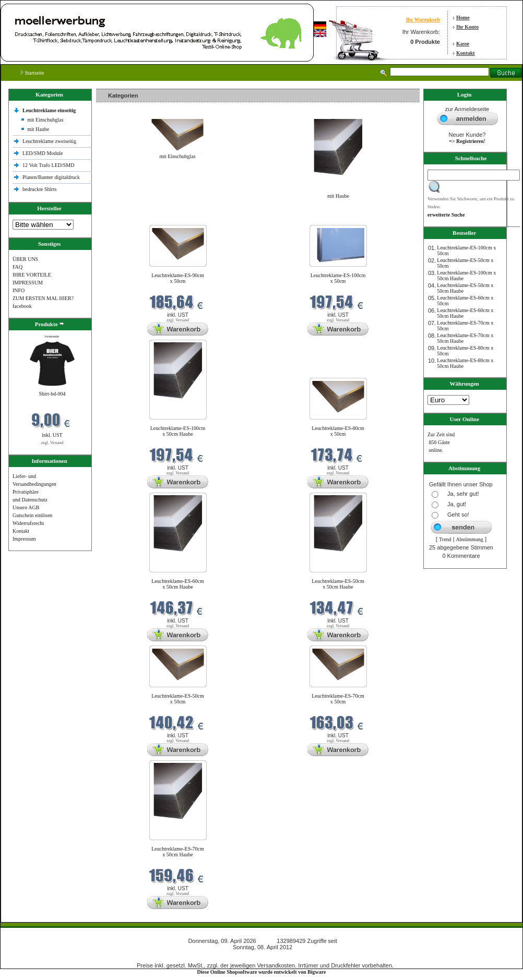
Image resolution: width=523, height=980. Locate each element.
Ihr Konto (467, 27)
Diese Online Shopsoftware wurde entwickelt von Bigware (262, 972)
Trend (445, 539)
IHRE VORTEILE (32, 275)
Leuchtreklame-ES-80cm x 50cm (338, 431)
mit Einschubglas (45, 120)
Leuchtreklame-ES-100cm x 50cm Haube (178, 431)
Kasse (463, 44)
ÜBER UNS (25, 259)
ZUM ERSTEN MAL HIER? (43, 298)
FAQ (17, 267)
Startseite (33, 73)
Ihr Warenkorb (423, 20)
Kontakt (466, 53)
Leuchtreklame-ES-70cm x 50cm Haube (178, 852)
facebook (22, 306)
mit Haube (38, 129)
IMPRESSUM (28, 283)
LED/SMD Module (43, 153)
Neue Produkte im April (124, 218)
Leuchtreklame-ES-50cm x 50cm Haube (338, 584)
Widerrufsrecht (28, 523)
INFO (19, 290)
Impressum (24, 539)
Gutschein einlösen (32, 515)
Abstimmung (470, 539)
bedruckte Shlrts (39, 189)
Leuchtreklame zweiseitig (50, 141)
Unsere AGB (26, 507)
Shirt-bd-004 (52, 394)
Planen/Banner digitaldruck (51, 177)
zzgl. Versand (52, 443)
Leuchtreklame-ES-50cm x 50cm (178, 699)
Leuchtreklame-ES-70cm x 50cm (338, 699)
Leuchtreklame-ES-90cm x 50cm (178, 278)
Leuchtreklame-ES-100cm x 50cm (338, 278)
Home (463, 17)
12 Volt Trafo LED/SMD (48, 165)
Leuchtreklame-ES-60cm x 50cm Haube (178, 584)
